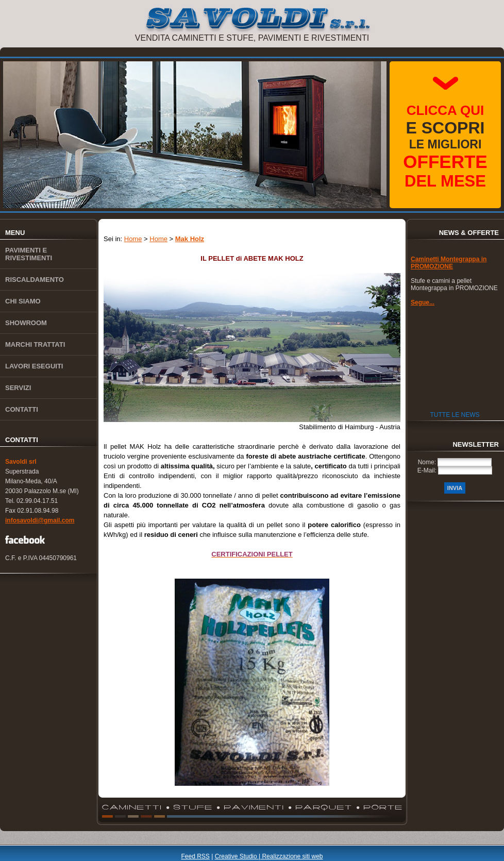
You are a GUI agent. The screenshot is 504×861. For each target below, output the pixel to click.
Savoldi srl (21, 462)
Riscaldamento (35, 280)
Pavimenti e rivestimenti (29, 254)
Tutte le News (455, 415)
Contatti (22, 409)
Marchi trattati (35, 344)
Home (133, 239)
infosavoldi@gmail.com (40, 520)
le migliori (445, 146)
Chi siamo (23, 301)
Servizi (18, 388)
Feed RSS (195, 856)
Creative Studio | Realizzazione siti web (269, 856)
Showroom (26, 323)
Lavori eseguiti (34, 366)
